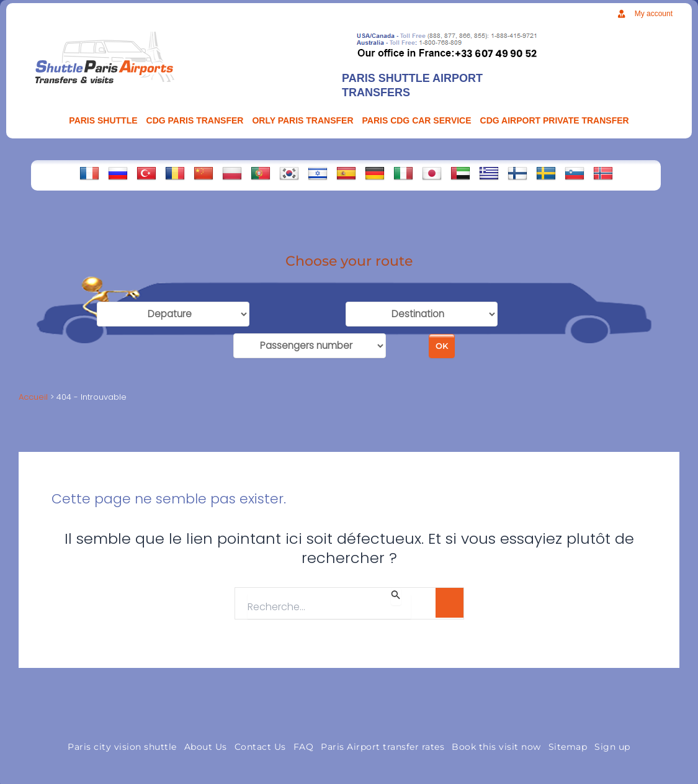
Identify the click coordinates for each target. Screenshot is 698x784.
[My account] (621, 14)
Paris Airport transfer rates (383, 742)
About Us (206, 742)
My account (654, 14)
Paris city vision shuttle (122, 742)
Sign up (612, 742)
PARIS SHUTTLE (103, 120)
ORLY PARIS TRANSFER (302, 120)
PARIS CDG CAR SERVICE (417, 120)
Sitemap (568, 742)
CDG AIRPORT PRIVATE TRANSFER (555, 120)
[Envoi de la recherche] (396, 592)
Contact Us (260, 742)
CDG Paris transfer (195, 120)
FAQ (304, 742)
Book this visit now (496, 742)
